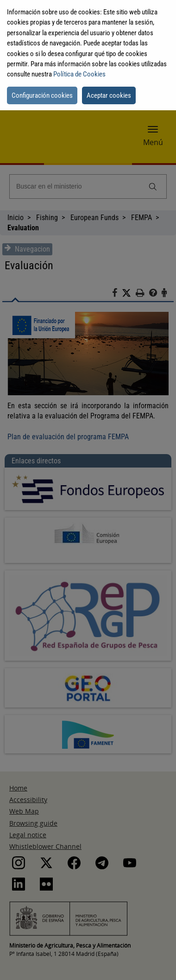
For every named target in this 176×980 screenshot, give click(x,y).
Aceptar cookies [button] (109, 95)
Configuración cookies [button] (42, 95)
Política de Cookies (79, 74)
